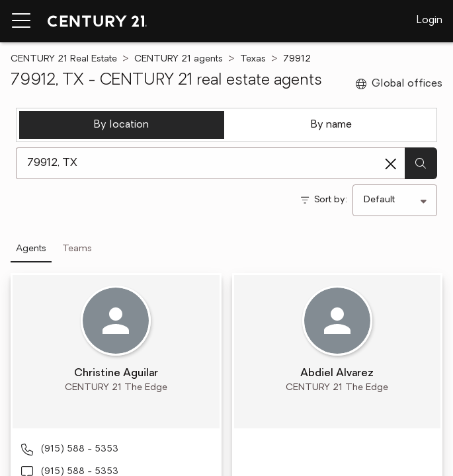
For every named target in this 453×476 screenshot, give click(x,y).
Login (430, 20)
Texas (253, 59)
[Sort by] (395, 200)
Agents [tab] (31, 249)
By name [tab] (331, 125)
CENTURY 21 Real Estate (64, 59)
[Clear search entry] (391, 164)
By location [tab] (121, 125)
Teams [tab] (77, 249)
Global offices (399, 84)
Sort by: (331, 200)
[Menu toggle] (21, 21)
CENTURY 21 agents (179, 59)
